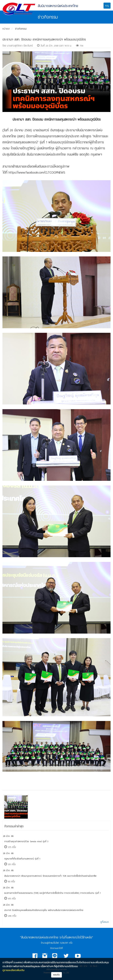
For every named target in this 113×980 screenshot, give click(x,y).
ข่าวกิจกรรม (21, 29)
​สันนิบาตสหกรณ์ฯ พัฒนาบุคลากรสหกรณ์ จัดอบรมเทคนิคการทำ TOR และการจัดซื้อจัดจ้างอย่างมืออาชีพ (50, 876)
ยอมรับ (57, 975)
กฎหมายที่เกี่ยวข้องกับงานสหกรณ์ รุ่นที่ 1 (22, 859)
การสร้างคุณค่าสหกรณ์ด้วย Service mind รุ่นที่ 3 (26, 841)
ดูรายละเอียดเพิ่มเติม (13, 970)
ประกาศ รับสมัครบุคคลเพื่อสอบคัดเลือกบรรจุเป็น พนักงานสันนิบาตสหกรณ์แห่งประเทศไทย (44, 910)
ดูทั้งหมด (105, 922)
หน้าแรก (6, 29)
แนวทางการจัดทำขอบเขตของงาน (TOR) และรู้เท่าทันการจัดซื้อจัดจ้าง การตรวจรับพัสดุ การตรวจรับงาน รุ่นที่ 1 (52, 893)
